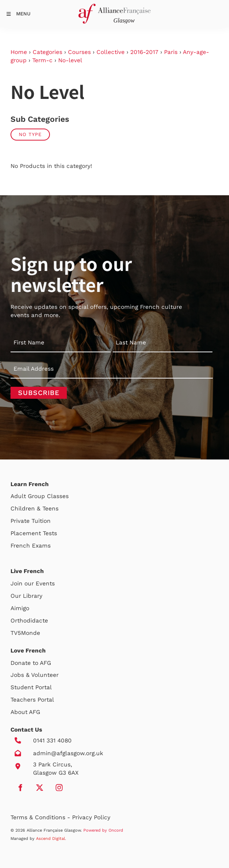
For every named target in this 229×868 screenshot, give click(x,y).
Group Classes (48, 496)
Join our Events (33, 584)
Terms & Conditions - (41, 817)
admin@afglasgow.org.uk (68, 753)
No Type (30, 134)
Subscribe (39, 393)
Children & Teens (35, 509)
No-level (70, 60)
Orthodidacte (29, 621)
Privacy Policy (91, 817)
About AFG (25, 712)
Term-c (42, 60)
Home (19, 52)
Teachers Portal (32, 700)
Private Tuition (31, 521)
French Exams (31, 546)
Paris (171, 52)
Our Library (26, 596)
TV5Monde (25, 633)
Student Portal (31, 687)
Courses (79, 52)
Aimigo (20, 608)
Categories (47, 52)
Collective (111, 52)
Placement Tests (34, 533)
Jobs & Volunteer (35, 675)
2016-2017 (144, 52)
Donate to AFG (31, 663)
